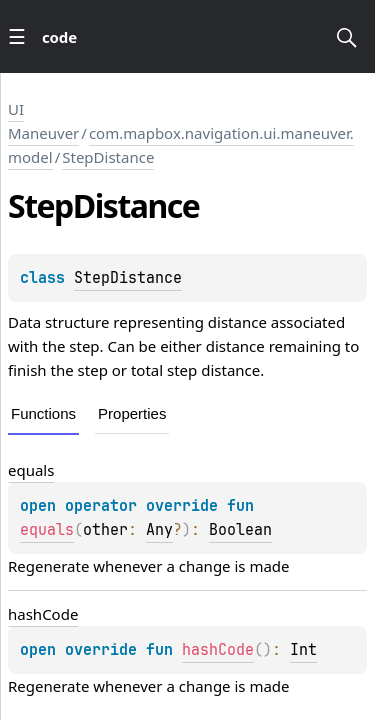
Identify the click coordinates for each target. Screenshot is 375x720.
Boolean (240, 530)
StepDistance (108, 157)
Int (303, 650)
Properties (132, 413)
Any (159, 530)
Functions (43, 413)
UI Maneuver (43, 121)
